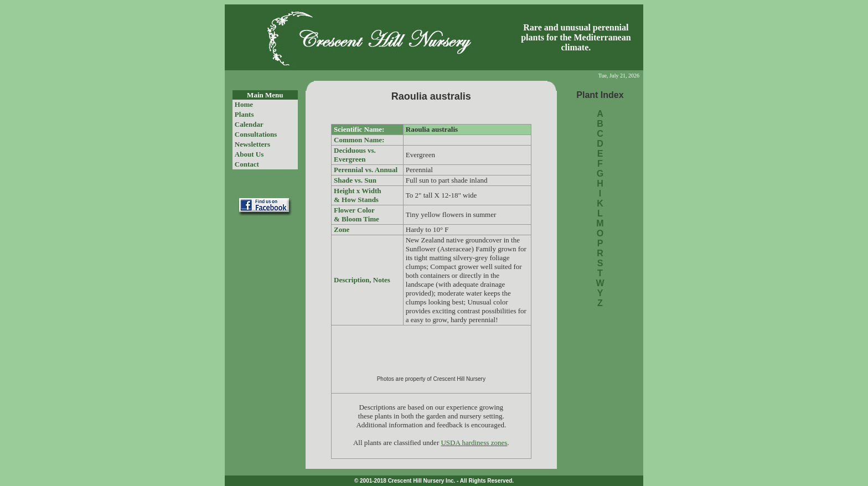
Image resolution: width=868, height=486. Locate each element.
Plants (244, 114)
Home (244, 104)
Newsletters (252, 144)
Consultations (256, 134)
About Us (249, 154)
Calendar (249, 124)
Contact (247, 164)
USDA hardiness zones (474, 443)
